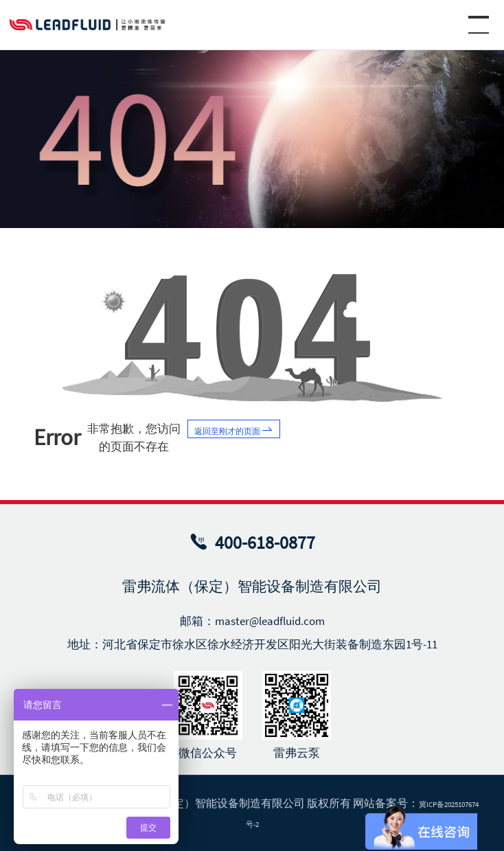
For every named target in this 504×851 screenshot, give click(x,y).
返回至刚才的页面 (254, 434)
